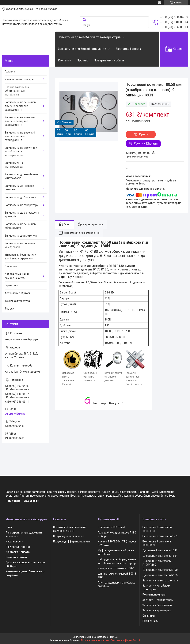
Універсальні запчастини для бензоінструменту (20, 257)
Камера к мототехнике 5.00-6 (116, 568)
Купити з (146, 144)
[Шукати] (85, 20)
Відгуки (9, 308)
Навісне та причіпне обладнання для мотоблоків (17, 91)
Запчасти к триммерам (157, 610)
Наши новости (15, 541)
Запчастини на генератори (22, 205)
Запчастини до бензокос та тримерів (22, 215)
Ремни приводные (154, 595)
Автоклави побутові (17, 293)
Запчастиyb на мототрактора (14, 165)
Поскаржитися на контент (95, 640)
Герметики (11, 285)
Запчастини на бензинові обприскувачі (21, 226)
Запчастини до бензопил (20, 197)
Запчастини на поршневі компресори (20, 245)
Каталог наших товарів (19, 79)
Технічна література (17, 301)
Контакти (65, 60)
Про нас (82, 60)
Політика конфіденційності (125, 640)
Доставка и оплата (18, 552)
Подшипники (150, 621)
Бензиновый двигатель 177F (160, 536)
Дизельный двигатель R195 (160, 575)
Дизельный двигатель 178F (160, 550)
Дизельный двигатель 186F (160, 556)
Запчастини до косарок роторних (19, 188)
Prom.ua (113, 637)
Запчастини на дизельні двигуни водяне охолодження (20, 136)
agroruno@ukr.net (16, 414)
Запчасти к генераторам (158, 600)
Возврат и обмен (16, 557)
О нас (9, 527)
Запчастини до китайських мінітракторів (21, 176)
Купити (144, 134)
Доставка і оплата (128, 49)
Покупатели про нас (18, 547)
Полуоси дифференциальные (72, 541)
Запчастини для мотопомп (21, 236)
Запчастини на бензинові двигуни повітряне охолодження (21, 106)
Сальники (11, 266)
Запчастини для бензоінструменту (82, 49)
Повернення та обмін (109, 60)
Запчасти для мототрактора (160, 580)
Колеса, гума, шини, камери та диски (17, 276)
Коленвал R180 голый (112, 527)
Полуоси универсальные (69, 536)
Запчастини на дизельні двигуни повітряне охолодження (20, 121)
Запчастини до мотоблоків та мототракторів (89, 37)
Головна (10, 72)
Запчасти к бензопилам (157, 605)
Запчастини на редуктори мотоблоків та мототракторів (21, 151)
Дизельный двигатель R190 (160, 570)
